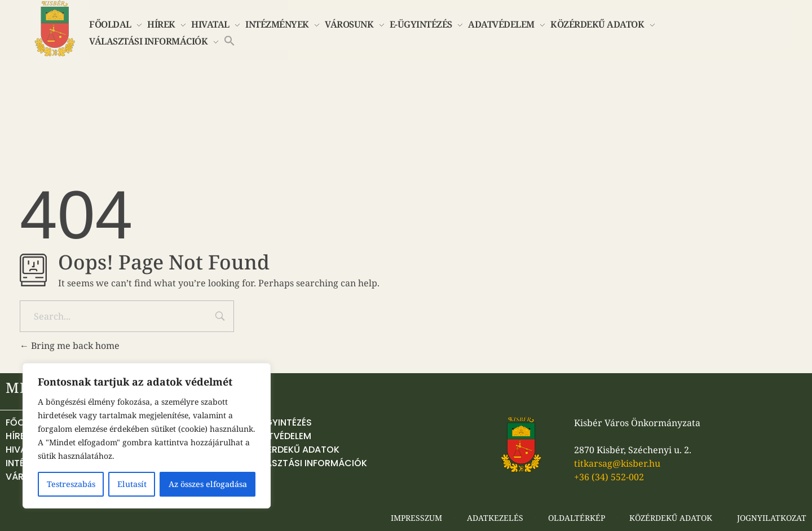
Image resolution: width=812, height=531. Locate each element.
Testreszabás (71, 484)
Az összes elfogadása (208, 484)
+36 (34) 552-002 (609, 477)
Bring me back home (70, 346)
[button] (230, 39)
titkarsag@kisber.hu (617, 463)
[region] (147, 436)
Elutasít (132, 484)
